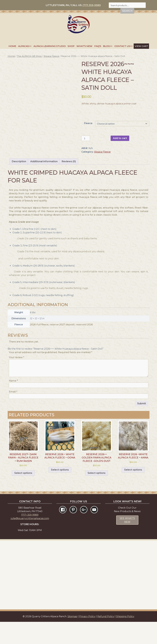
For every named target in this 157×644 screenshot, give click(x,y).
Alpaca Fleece (51, 56)
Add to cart (120, 138)
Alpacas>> (25, 46)
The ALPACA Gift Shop (29, 56)
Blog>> (108, 46)
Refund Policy (106, 639)
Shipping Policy (125, 639)
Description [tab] (19, 184)
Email (13, 414)
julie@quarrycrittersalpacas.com (30, 541)
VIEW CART (141, 46)
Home (12, 46)
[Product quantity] (86, 138)
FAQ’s (98, 46)
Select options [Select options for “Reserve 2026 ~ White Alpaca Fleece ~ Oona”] (60, 492)
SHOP (71, 46)
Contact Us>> (124, 46)
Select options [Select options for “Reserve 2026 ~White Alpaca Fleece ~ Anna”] (133, 492)
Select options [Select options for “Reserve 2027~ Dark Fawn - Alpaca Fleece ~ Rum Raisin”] (23, 495)
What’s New (84, 46)
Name (13, 403)
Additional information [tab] (44, 184)
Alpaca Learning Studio (50, 46)
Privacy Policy (87, 639)
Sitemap (72, 639)
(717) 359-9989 (91, 5)
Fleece (88, 123)
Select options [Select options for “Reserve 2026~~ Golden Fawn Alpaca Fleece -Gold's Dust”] (97, 495)
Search (127, 11)
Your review (17, 380)
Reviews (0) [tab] (69, 184)
